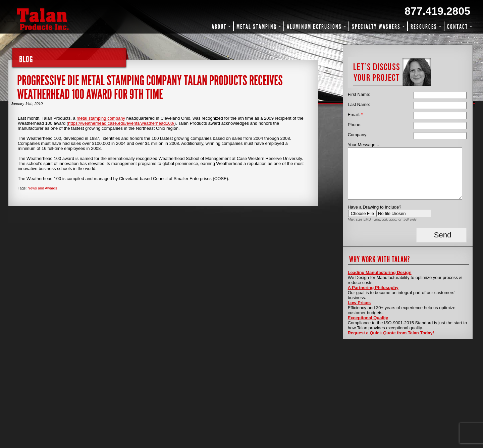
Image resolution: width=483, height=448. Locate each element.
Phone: (355, 125)
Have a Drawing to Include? (375, 207)
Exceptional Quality (368, 318)
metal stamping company (101, 118)
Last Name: (359, 104)
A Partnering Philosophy (373, 288)
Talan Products (65, 19)
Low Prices (359, 303)
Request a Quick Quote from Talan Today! (391, 333)
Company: (358, 135)
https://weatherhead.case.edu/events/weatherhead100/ (121, 123)
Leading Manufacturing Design (380, 272)
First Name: (359, 94)
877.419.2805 (437, 11)
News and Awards (42, 188)
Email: (355, 115)
